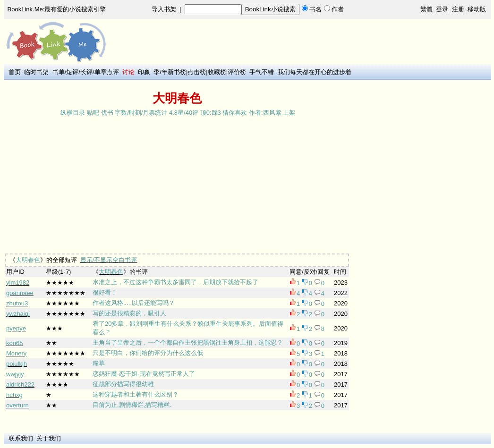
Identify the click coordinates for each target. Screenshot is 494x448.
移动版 (477, 9)
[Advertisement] (298, 86)
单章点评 (107, 72)
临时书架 (36, 72)
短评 (72, 72)
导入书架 (164, 9)
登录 (442, 9)
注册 (458, 9)
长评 (86, 72)
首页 (15, 72)
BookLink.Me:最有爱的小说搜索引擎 (57, 9)
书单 (59, 72)
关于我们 (49, 438)
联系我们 (21, 438)
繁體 (426, 9)
